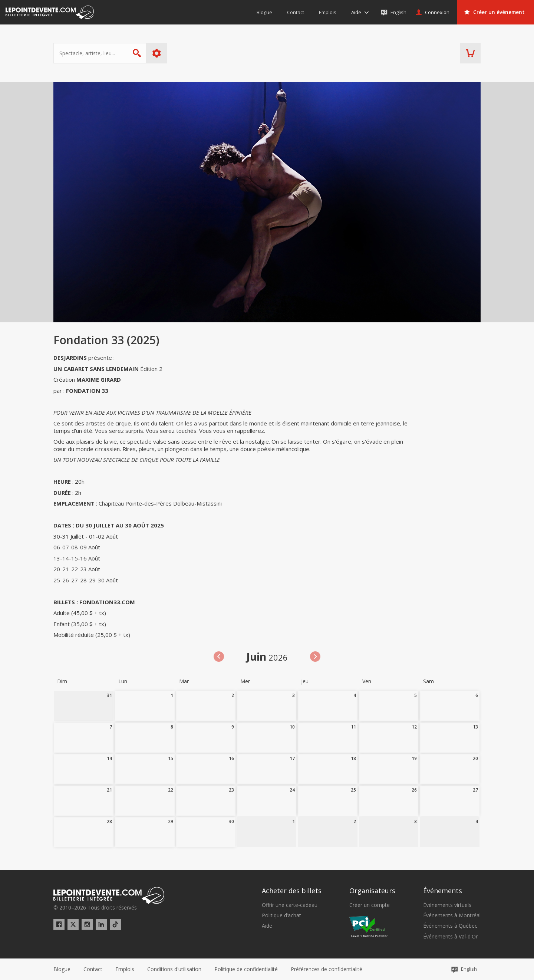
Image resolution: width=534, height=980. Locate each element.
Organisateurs (372, 891)
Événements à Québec (450, 926)
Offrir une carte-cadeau (290, 905)
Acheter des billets (292, 891)
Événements (443, 891)
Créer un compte (370, 905)
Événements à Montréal (452, 915)
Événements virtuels (447, 905)
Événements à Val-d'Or (450, 937)
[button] (327, 969)
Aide (267, 926)
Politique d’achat (281, 915)
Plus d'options (157, 53)
